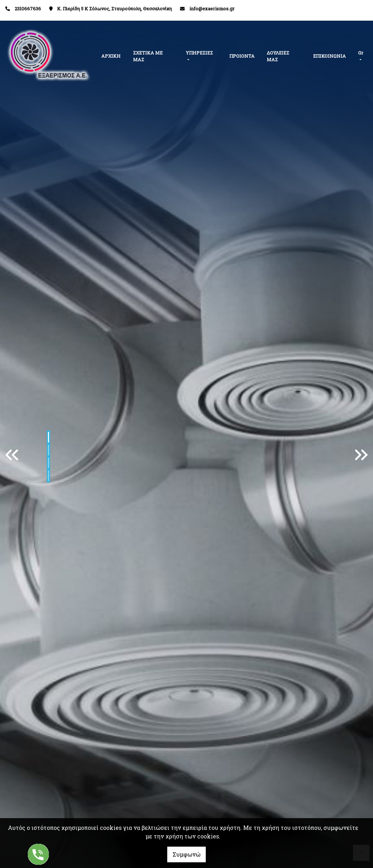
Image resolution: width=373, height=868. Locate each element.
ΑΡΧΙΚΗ (111, 56)
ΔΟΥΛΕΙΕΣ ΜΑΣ (278, 56)
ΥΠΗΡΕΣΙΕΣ (199, 53)
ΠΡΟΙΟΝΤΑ (242, 56)
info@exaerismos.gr (212, 9)
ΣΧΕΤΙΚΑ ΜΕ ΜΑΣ (148, 56)
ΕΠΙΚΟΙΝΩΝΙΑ (329, 56)
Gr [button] (361, 53)
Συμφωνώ (186, 854)
